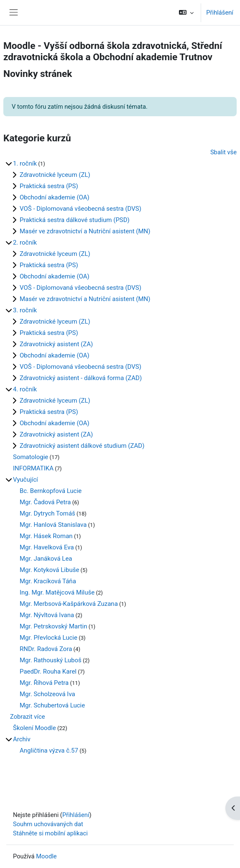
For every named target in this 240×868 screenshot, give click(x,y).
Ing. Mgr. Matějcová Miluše (57, 592)
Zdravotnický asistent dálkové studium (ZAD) (82, 446)
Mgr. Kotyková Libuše (49, 570)
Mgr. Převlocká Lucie (49, 638)
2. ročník (25, 243)
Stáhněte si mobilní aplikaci (50, 833)
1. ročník (25, 163)
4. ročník (25, 389)
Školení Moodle (34, 728)
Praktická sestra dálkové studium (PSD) (75, 220)
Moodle (46, 856)
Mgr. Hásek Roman (46, 536)
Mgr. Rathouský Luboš (51, 660)
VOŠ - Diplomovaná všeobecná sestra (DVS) (80, 209)
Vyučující (26, 480)
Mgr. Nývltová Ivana (47, 615)
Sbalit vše (223, 152)
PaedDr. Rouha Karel (48, 671)
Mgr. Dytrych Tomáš (47, 513)
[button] (186, 13)
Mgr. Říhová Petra (44, 683)
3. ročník (25, 310)
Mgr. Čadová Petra (45, 502)
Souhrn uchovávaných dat (48, 824)
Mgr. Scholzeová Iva (47, 694)
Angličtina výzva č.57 (49, 751)
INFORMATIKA (33, 468)
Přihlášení (220, 13)
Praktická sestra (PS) (49, 186)
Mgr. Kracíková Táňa (48, 581)
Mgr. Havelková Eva (47, 547)
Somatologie (31, 457)
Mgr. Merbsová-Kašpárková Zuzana (69, 604)
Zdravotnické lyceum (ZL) (55, 175)
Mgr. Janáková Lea (46, 559)
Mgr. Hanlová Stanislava (53, 525)
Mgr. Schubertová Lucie (52, 705)
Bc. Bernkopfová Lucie (51, 491)
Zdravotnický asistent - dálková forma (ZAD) (81, 378)
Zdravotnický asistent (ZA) (56, 344)
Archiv (22, 739)
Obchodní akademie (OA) (55, 197)
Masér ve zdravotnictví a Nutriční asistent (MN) (85, 231)
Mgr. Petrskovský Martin (53, 626)
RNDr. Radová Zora (46, 649)
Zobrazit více (28, 717)
